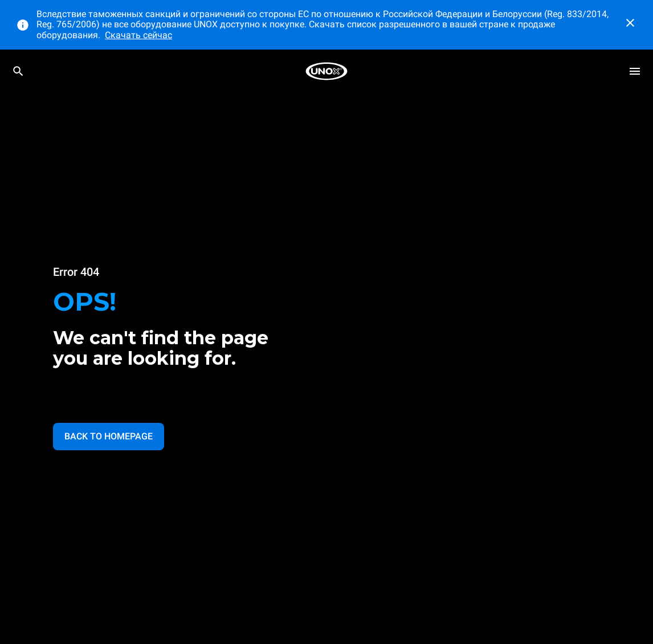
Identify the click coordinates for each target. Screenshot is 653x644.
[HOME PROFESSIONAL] (326, 71)
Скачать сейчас (138, 35)
